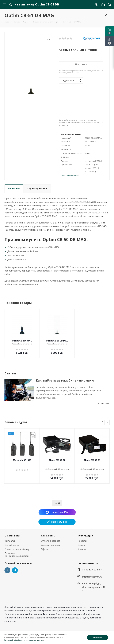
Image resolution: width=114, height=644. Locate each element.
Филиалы (10, 541)
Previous (102, 422)
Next (107, 422)
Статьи (81, 545)
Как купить (48, 536)
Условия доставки (51, 545)
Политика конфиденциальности (17, 554)
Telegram (15, 570)
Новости (82, 541)
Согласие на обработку (17, 549)
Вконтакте (7, 570)
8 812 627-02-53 (91, 570)
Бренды (82, 549)
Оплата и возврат (51, 541)
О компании (12, 536)
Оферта (45, 549)
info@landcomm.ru (92, 577)
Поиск (57, 503)
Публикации (85, 536)
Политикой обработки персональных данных (23, 640)
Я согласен (97, 637)
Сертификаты (12, 545)
